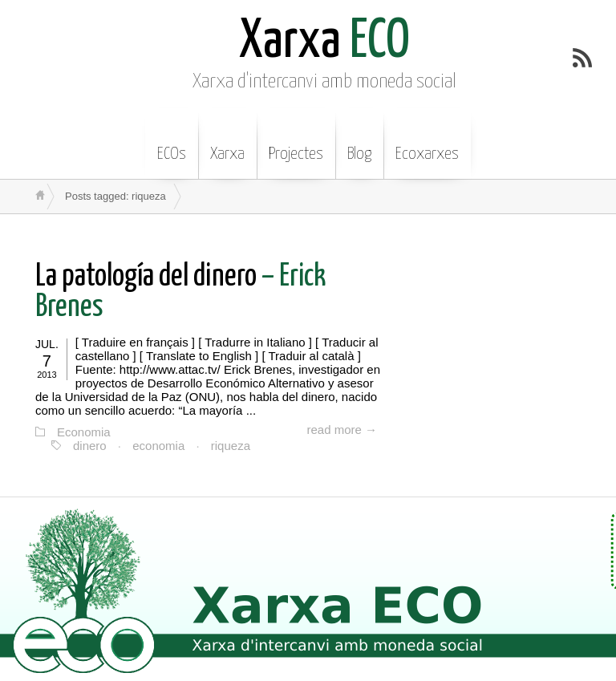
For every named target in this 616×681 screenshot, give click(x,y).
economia (158, 446)
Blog (359, 142)
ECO (324, 42)
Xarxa (227, 142)
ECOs (172, 142)
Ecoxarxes (427, 142)
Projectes (296, 142)
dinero (90, 446)
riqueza (231, 446)
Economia (84, 432)
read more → (342, 430)
